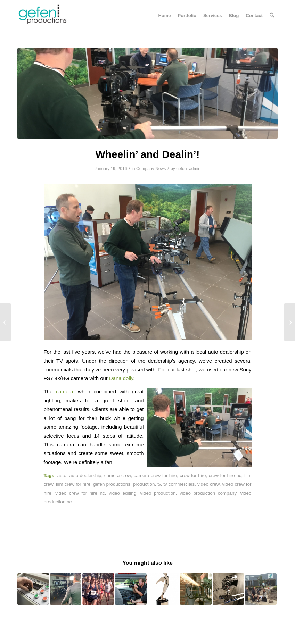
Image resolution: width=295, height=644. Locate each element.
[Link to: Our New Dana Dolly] (228, 589)
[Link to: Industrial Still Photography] (33, 589)
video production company (208, 493)
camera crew (118, 475)
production (144, 484)
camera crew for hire (155, 475)
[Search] (272, 16)
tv (159, 484)
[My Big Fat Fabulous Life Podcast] (5, 322)
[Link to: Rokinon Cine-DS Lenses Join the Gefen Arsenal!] (196, 589)
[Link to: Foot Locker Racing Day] (98, 589)
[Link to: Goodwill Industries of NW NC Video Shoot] (131, 589)
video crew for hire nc (80, 493)
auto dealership (85, 475)
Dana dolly (121, 378)
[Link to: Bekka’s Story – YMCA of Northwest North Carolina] (261, 589)
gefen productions (112, 484)
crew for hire (193, 475)
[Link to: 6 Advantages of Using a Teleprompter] (66, 589)
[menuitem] (164, 16)
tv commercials (179, 484)
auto (62, 475)
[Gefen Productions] (54, 16)
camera (65, 391)
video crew (208, 484)
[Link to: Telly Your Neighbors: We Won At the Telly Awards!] (163, 589)
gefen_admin (188, 169)
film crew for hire (73, 484)
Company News (151, 169)
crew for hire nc (225, 475)
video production (158, 493)
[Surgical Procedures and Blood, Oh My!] (290, 322)
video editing (122, 493)
